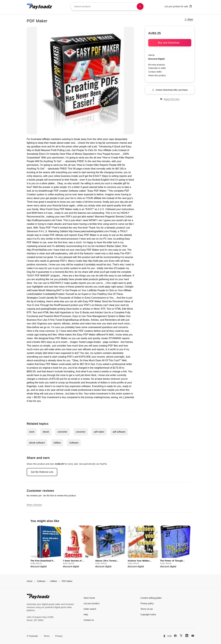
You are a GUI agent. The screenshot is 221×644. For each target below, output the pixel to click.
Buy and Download (170, 43)
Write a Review (34, 505)
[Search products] (140, 6)
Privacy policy (147, 603)
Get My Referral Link (42, 472)
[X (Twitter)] (181, 635)
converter (62, 432)
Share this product (157, 75)
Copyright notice (148, 614)
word (32, 432)
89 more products (157, 65)
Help (86, 614)
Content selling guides (151, 598)
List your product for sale (178, 6)
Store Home (89, 598)
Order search (90, 609)
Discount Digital (156, 59)
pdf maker (99, 432)
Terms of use (147, 609)
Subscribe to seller (157, 68)
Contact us (89, 620)
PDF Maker (67, 581)
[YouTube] (193, 636)
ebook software (37, 443)
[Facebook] (175, 636)
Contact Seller (155, 72)
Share (189, 19)
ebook (46, 432)
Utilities (57, 443)
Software (74, 443)
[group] (46, 547)
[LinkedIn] (187, 636)
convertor (81, 432)
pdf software (119, 432)
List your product (92, 603)
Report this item (170, 99)
